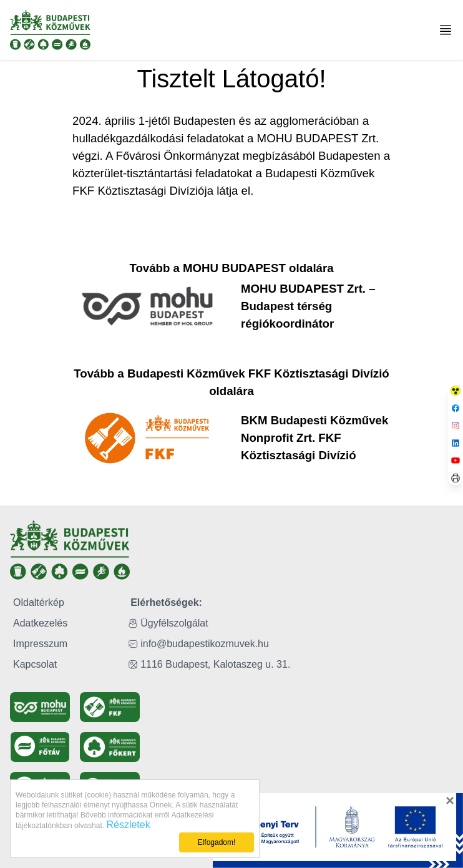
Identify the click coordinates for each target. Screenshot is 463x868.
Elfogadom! (217, 842)
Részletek (128, 825)
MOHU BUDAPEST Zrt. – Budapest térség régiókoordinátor (308, 306)
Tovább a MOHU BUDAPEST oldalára (231, 268)
